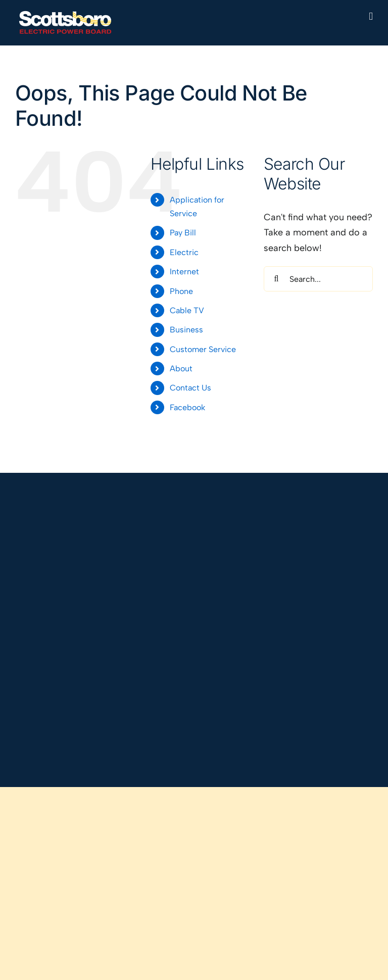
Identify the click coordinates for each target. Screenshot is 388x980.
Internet (184, 272)
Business (186, 330)
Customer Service (203, 349)
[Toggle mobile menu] (371, 16)
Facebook (187, 407)
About (181, 369)
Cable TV (187, 310)
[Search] (276, 279)
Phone (181, 291)
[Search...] (318, 279)
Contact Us (190, 388)
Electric (184, 252)
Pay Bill (183, 233)
